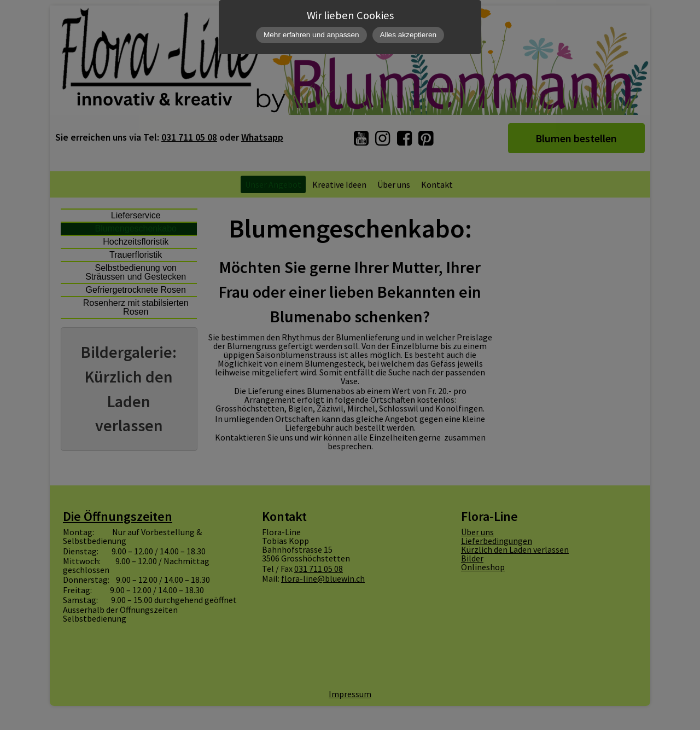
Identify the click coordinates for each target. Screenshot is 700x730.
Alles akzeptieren (409, 35)
